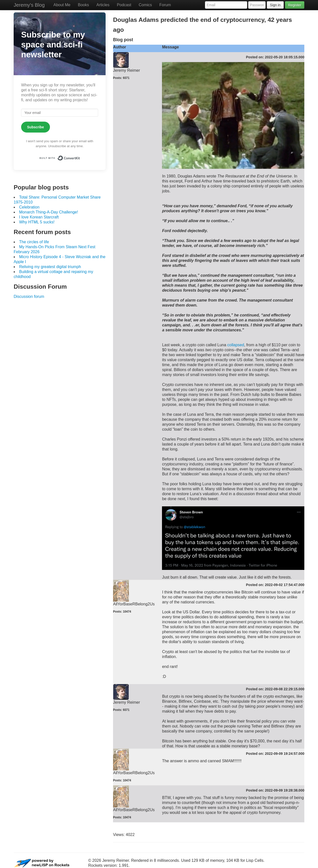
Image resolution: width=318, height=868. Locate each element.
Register (295, 5)
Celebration (29, 207)
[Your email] (60, 113)
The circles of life (34, 242)
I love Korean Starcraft (39, 217)
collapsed (236, 345)
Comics (145, 5)
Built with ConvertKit (80, 156)
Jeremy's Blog (29, 5)
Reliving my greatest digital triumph (50, 267)
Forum (165, 5)
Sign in (275, 5)
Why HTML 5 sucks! (37, 222)
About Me (62, 5)
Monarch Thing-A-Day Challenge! (49, 212)
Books (83, 5)
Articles (103, 5)
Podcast (124, 5)
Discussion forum (29, 296)
